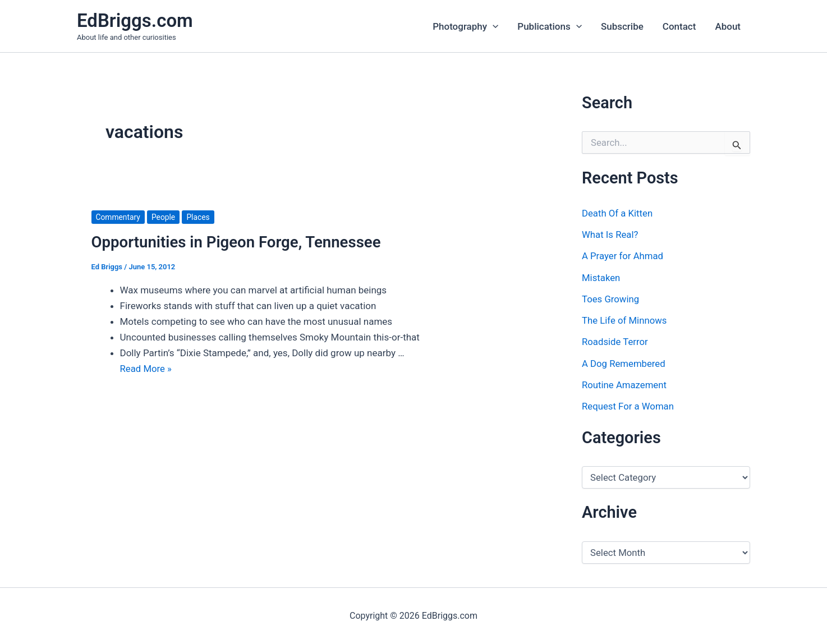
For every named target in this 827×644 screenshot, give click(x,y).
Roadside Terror (615, 342)
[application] (493, 26)
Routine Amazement (625, 385)
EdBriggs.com (135, 20)
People (164, 217)
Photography (465, 26)
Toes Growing (611, 299)
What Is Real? (610, 234)
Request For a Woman (629, 406)
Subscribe (622, 26)
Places (199, 217)
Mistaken (601, 278)
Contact (679, 26)
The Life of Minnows (625, 320)
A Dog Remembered (624, 364)
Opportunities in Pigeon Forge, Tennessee (238, 242)
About (728, 26)
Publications (550, 26)
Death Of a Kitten (618, 213)
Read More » (146, 369)
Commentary (119, 217)
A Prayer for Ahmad (623, 256)
